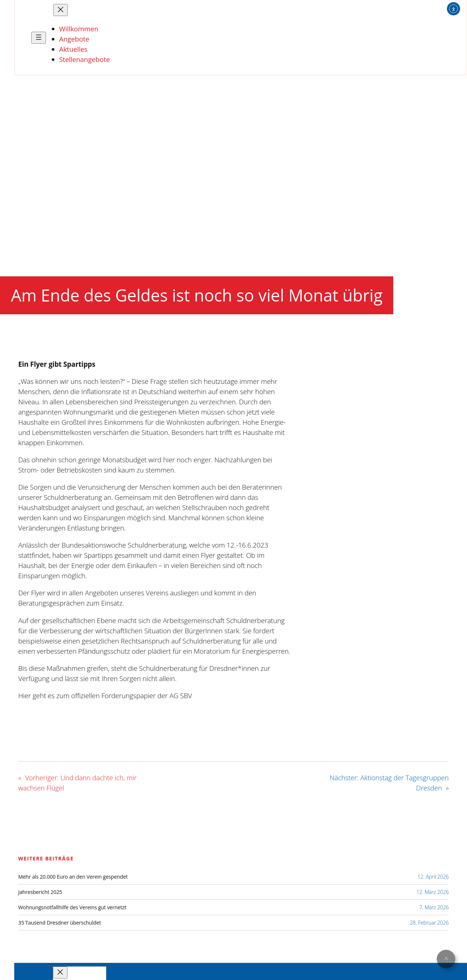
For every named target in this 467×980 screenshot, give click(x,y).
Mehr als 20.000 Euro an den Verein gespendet (73, 877)
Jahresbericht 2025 (40, 892)
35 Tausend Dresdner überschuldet (60, 923)
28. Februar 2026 (429, 923)
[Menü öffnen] (39, 38)
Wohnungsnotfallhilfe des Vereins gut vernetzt (72, 907)
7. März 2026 (434, 907)
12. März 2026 (433, 892)
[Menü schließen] (61, 10)
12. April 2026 (433, 877)
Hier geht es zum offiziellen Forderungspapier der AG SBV (105, 695)
